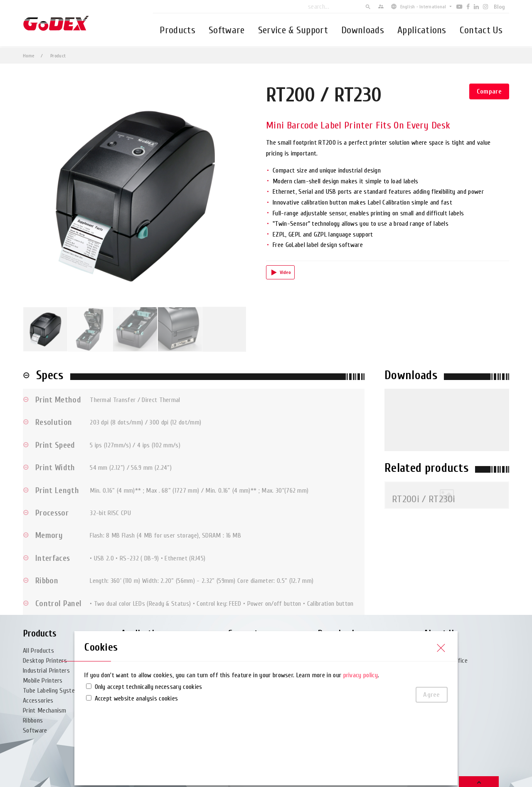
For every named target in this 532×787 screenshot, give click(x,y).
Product (58, 56)
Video (285, 272)
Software (227, 30)
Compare (489, 91)
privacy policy (361, 675)
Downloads (363, 30)
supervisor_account (381, 6)
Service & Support (293, 30)
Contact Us (481, 30)
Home (28, 56)
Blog (499, 7)
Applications (422, 30)
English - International (423, 7)
